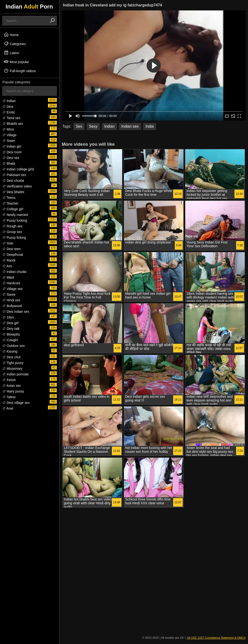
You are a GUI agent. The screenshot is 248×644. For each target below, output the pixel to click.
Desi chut (11, 357)
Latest (11, 53)
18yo (8, 317)
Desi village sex (16, 403)
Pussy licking (14, 238)
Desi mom (12, 152)
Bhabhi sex (13, 124)
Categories (15, 44)
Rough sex (12, 226)
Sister (9, 141)
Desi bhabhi (13, 192)
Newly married (15, 215)
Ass (7, 266)
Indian (9, 101)
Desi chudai (13, 181)
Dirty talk (11, 329)
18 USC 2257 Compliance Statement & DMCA (216, 638)
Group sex (12, 232)
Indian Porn (29, 7)
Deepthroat (13, 255)
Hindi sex (11, 300)
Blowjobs (11, 334)
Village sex (12, 289)
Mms (8, 129)
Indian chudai (14, 272)
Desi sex (11, 158)
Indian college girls (18, 169)
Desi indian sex (16, 312)
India (150, 126)
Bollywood (12, 306)
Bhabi (9, 163)
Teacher (10, 203)
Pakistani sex (14, 175)
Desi (8, 107)
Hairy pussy (13, 391)
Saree (9, 294)
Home (11, 35)
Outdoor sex (14, 346)
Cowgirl (10, 340)
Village (10, 135)
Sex (79, 126)
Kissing (10, 351)
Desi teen (12, 249)
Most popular (16, 62)
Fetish (9, 380)
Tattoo (9, 397)
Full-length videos (20, 71)
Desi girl (10, 323)
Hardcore (11, 283)
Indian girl (12, 146)
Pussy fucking (15, 220)
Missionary (12, 369)
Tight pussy (13, 363)
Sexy (93, 126)
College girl (13, 209)
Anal (8, 408)
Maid (8, 277)
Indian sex (130, 126)
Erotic (9, 112)
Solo (8, 243)
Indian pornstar (16, 374)
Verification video (17, 186)
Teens (9, 198)
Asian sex (12, 386)
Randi (9, 260)
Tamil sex (11, 118)
